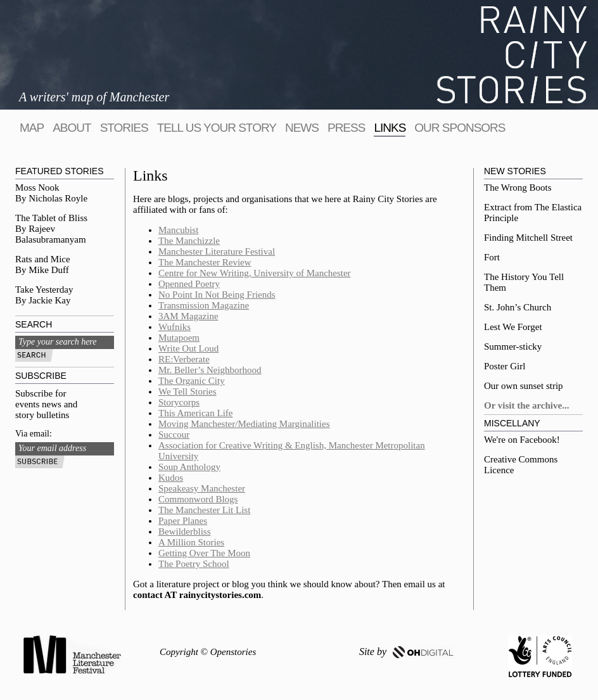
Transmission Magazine (204, 305)
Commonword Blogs (198, 499)
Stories (124, 128)
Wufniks (175, 327)
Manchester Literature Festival (217, 251)
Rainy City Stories (512, 55)
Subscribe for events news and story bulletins (46, 404)
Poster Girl (505, 366)
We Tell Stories (188, 391)
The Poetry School (194, 564)
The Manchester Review (205, 262)
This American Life (195, 413)
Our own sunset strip (524, 386)
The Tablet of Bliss (51, 218)
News (302, 128)
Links (390, 128)
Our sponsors (460, 128)
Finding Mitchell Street (528, 238)
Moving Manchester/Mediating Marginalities (244, 424)
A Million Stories (191, 542)
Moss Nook (37, 188)
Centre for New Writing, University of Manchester (255, 273)
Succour (174, 435)
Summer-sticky (513, 347)
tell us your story (217, 128)
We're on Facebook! (522, 440)
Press (346, 128)
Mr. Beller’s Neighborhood (210, 370)
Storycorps (179, 402)
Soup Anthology (189, 467)
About (72, 128)
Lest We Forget (513, 327)
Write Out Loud (188, 348)
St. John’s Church (518, 307)
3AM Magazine (188, 316)
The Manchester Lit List (204, 510)
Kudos (171, 478)
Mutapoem (179, 338)
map (32, 128)
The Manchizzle (189, 241)
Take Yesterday (44, 290)
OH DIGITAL (423, 652)
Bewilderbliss (185, 531)
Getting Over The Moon (204, 553)
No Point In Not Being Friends (217, 295)
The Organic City (192, 381)
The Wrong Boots (518, 188)
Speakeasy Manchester (202, 488)
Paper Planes (183, 521)
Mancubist (178, 230)
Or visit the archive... (526, 405)
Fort (492, 257)
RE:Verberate (184, 359)
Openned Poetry (189, 284)
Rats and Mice (43, 259)
